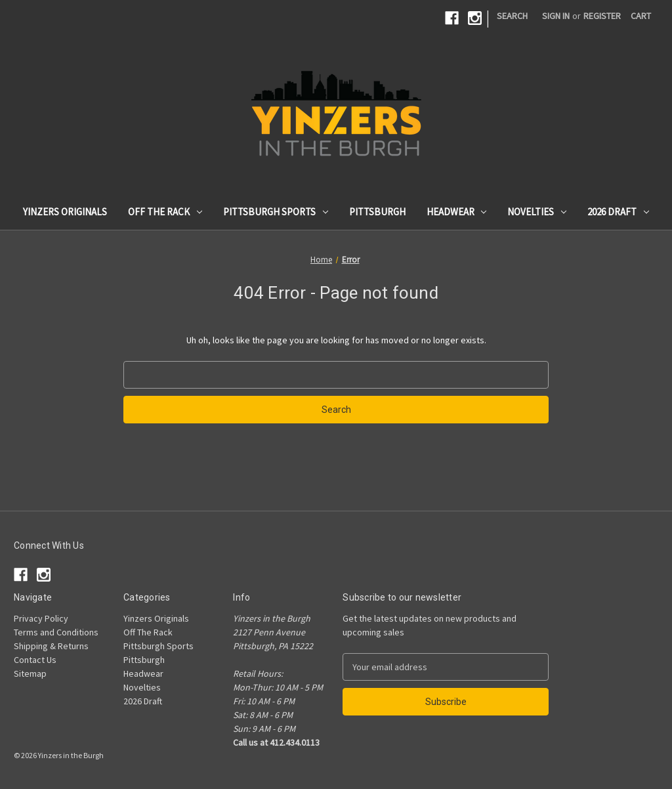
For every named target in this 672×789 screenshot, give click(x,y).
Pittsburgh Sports (276, 212)
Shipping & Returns (51, 646)
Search (512, 16)
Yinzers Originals (65, 212)
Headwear (457, 212)
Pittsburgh (377, 212)
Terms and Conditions (56, 632)
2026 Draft (618, 212)
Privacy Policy (41, 618)
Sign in (556, 16)
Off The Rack (165, 212)
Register (602, 16)
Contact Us (35, 660)
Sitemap (30, 673)
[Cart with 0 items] (641, 16)
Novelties (537, 212)
